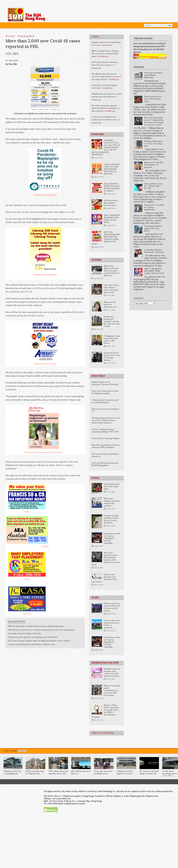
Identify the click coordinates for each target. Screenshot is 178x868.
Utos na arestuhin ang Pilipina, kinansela (105, 455)
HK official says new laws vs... (81, 772)
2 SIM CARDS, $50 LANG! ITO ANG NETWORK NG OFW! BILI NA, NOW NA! (112, 169)
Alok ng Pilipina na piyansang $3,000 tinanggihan (105, 464)
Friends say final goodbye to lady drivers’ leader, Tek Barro (111, 519)
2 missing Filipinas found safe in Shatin (154, 251)
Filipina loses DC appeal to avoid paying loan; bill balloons (106, 95)
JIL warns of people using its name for (149, 772)
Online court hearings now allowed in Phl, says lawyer (104, 578)
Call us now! (27, 614)
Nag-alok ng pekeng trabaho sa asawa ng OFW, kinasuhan (106, 446)
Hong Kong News (26, 36)
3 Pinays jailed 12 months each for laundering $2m (105, 401)
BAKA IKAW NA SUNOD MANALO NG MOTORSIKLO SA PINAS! (112, 187)
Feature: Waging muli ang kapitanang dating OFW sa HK (105, 430)
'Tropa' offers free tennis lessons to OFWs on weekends (112, 624)
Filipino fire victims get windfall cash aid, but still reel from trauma (112, 321)
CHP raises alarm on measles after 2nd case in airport (105, 63)
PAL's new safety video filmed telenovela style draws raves (111, 289)
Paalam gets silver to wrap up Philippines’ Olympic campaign (112, 538)
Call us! (27, 512)
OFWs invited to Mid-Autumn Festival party (111, 203)
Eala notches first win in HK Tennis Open (112, 486)
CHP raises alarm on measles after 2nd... (58, 772)
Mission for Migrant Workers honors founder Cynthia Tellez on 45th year (112, 271)
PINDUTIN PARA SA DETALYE (45, 364)
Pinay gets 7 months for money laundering (154, 207)
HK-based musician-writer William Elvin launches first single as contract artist (106, 559)
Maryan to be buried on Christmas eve (110, 305)
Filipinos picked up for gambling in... (12, 772)
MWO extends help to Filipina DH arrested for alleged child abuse (105, 54)
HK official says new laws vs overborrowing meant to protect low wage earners (106, 77)
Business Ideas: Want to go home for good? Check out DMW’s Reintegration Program (105, 711)
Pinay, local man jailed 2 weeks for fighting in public (105, 392)
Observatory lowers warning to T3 (106, 410)
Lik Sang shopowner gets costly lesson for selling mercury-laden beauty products (106, 420)
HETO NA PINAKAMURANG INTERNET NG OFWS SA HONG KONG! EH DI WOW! (106, 238)
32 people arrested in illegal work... (103, 772)
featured (10, 36)
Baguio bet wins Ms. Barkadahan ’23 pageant (154, 165)
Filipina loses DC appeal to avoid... (125, 772)
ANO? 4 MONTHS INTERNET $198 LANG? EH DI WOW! (112, 219)
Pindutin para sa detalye (45, 195)
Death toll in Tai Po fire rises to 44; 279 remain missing (112, 356)
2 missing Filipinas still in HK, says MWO (153, 228)
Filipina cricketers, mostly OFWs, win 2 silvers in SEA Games (112, 607)
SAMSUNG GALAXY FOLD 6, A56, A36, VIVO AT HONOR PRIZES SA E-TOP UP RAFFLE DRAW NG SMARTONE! (106, 147)
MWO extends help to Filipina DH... (35, 772)
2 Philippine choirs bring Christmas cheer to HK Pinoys (112, 340)
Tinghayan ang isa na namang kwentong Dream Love (44, 452)
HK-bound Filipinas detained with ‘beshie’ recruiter (112, 502)
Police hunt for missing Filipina (105, 438)
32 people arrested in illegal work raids (24, 633)
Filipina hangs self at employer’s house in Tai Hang (105, 383)
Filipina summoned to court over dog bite (153, 144)
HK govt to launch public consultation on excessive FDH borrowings (112, 690)
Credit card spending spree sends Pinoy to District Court (105, 118)
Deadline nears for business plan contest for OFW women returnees (112, 672)
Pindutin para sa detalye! (45, 275)
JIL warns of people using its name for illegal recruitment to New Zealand (106, 108)
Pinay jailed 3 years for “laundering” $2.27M (153, 186)
